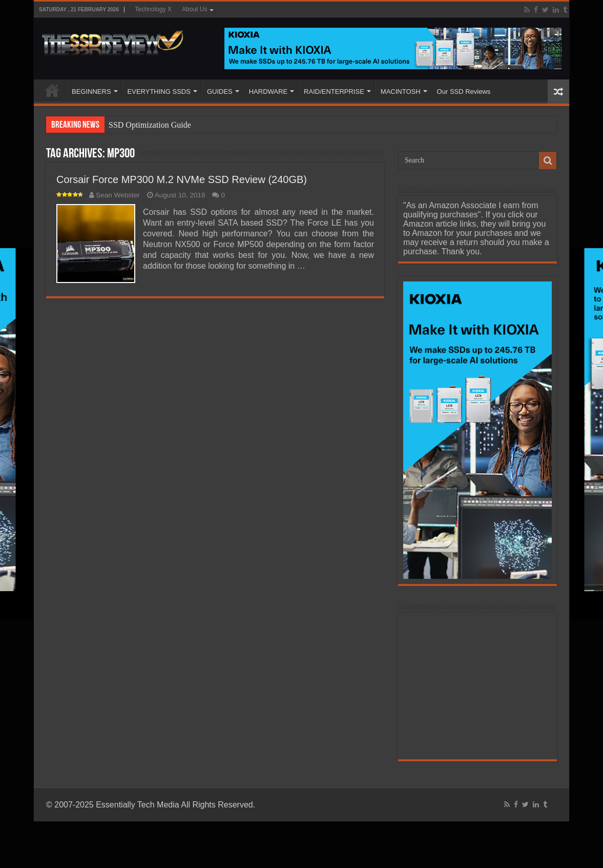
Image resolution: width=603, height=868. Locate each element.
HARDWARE (268, 92)
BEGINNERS (91, 92)
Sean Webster (118, 195)
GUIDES (220, 92)
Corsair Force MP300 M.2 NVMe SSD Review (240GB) (182, 179)
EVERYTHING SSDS (159, 92)
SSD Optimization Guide (150, 125)
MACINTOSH (401, 92)
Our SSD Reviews (464, 92)
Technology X (153, 9)
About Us (194, 9)
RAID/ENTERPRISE (334, 92)
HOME (52, 90)
